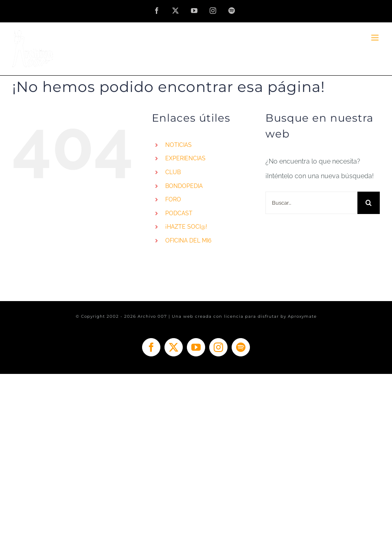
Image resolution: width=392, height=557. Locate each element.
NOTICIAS (178, 145)
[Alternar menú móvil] (376, 38)
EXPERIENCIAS (185, 158)
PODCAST (179, 213)
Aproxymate (302, 316)
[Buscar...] (311, 203)
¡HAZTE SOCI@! (186, 227)
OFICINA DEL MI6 (188, 240)
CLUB (173, 172)
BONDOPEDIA (184, 186)
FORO (173, 199)
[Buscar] (369, 203)
